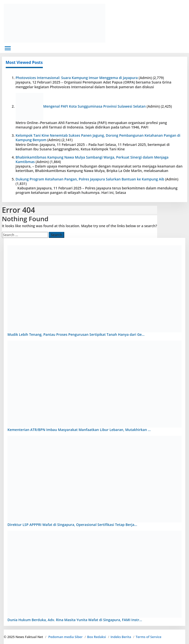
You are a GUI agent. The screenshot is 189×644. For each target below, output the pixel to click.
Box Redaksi (97, 637)
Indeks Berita (121, 637)
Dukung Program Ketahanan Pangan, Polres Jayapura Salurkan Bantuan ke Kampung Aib (90, 179)
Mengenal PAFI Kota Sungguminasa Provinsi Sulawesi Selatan (95, 106)
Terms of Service (149, 637)
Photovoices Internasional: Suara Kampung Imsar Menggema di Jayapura (77, 78)
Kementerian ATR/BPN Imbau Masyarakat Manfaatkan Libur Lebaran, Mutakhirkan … (79, 430)
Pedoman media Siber (65, 637)
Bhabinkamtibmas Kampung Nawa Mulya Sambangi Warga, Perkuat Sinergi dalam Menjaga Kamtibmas (92, 159)
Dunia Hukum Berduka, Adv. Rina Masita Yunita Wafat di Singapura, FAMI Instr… (75, 620)
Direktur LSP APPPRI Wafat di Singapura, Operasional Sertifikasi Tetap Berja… (72, 525)
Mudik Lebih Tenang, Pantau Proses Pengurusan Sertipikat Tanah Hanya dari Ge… (76, 334)
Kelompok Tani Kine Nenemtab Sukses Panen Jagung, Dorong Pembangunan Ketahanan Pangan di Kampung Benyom (98, 138)
